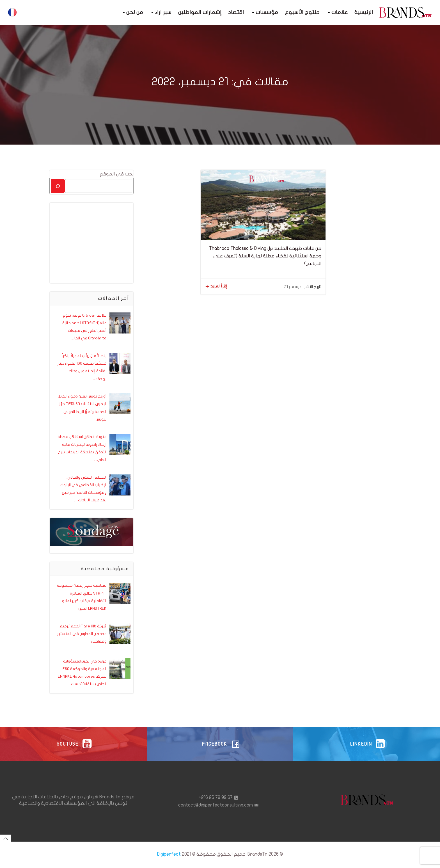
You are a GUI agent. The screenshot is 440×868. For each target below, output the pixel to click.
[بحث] (58, 186)
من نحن (132, 12)
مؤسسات (265, 12)
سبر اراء (161, 12)
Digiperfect (169, 856)
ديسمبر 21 (293, 287)
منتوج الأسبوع (302, 12)
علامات (337, 12)
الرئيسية (364, 12)
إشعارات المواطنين (200, 12)
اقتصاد (236, 12)
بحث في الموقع (117, 174)
